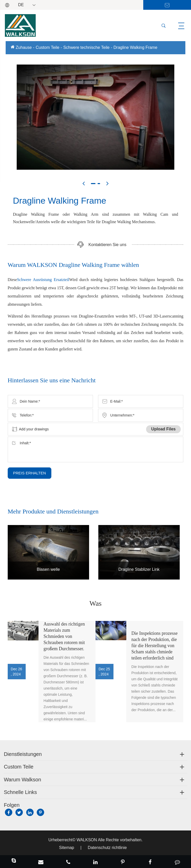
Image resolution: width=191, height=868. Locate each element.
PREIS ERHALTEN (30, 473)
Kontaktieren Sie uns (108, 245)
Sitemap (67, 848)
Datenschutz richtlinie (107, 848)
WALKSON (87, 840)
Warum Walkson (22, 780)
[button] (84, 183)
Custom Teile (47, 47)
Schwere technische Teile (86, 47)
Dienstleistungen (23, 754)
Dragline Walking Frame (135, 47)
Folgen (12, 805)
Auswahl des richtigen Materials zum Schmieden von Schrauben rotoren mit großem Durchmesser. (64, 636)
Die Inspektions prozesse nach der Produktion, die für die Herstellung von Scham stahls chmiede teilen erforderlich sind (155, 646)
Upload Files (163, 429)
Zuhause (24, 47)
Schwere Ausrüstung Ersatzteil (43, 280)
